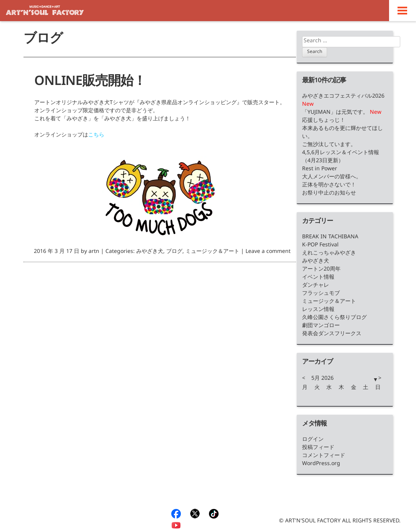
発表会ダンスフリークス (332, 335)
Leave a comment (268, 252)
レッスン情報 (318, 310)
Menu (403, 11)
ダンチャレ (316, 286)
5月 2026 (322, 379)
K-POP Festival (320, 246)
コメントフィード (324, 456)
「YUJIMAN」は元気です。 (336, 113)
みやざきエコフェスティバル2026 (343, 97)
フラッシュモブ (321, 294)
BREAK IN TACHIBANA (330, 238)
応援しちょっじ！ (324, 121)
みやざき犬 (150, 252)
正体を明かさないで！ (329, 186)
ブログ (174, 252)
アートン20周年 (321, 270)
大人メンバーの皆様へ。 (332, 178)
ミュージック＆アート (212, 252)
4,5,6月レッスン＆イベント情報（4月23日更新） (341, 158)
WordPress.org (321, 465)
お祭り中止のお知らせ (329, 194)
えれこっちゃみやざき (329, 254)
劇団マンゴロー (321, 327)
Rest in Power (320, 170)
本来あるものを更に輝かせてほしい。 (342, 133)
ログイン (313, 440)
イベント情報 (318, 278)
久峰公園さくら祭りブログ (334, 318)
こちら (96, 136)
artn (94, 252)
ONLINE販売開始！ (90, 84)
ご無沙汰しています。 (329, 145)
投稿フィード (318, 448)
